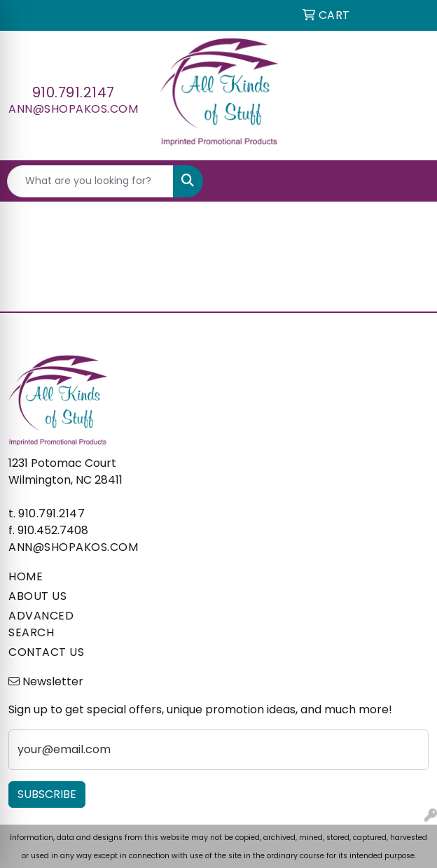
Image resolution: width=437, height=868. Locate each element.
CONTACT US (46, 652)
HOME (26, 576)
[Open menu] (409, 181)
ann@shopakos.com (73, 109)
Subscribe (47, 794)
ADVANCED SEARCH (41, 624)
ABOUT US (37, 596)
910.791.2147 (74, 92)
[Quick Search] (90, 181)
